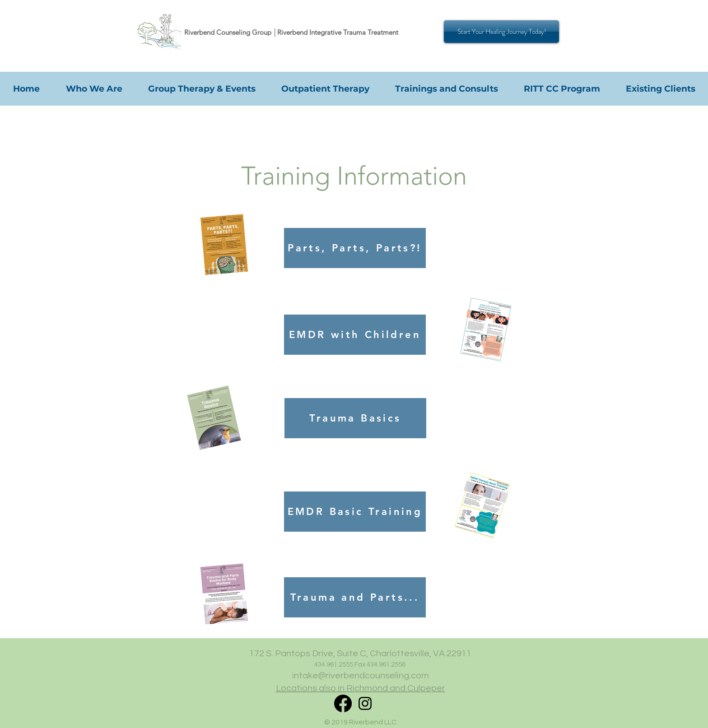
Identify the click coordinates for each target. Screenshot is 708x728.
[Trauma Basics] (355, 418)
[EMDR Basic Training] (355, 512)
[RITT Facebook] (343, 703)
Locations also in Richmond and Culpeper (361, 688)
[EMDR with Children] (355, 335)
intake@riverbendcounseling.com (361, 676)
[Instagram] (365, 703)
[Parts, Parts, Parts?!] (355, 248)
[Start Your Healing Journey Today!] (501, 32)
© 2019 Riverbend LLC (360, 722)
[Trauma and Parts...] (355, 597)
